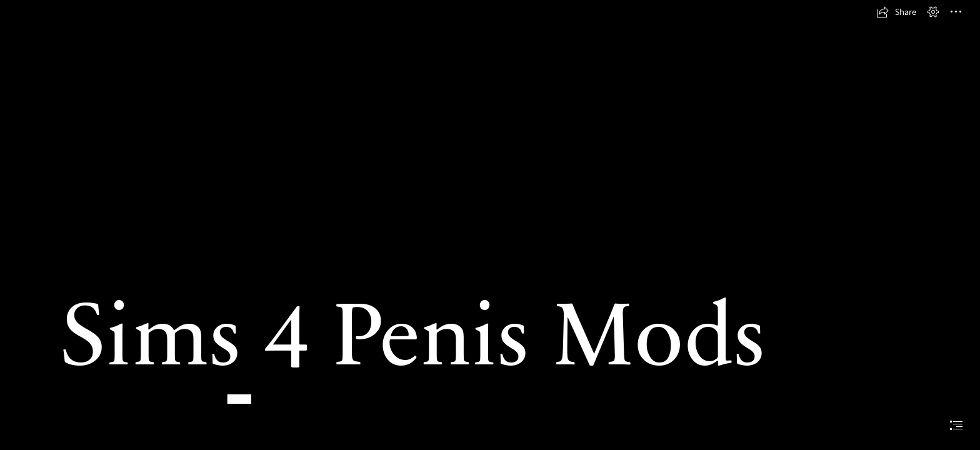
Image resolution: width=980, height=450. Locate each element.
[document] (490, 225)
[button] (896, 12)
